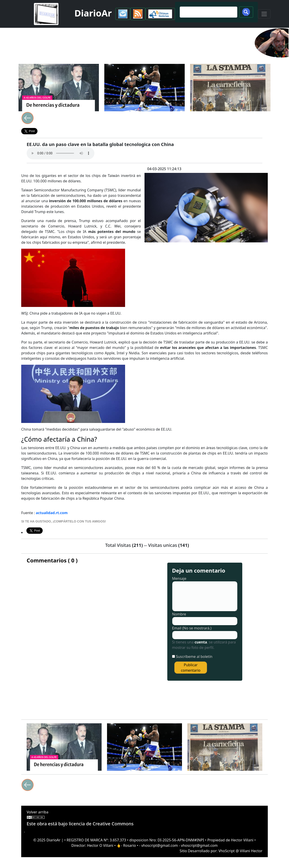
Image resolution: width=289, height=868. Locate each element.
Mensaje (179, 578)
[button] (123, 14)
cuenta (201, 642)
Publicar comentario (191, 668)
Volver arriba (37, 812)
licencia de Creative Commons (101, 824)
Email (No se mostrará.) (192, 628)
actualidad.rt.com (52, 513)
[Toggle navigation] (264, 14)
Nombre (179, 614)
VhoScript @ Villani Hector (240, 851)
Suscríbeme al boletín (194, 657)
